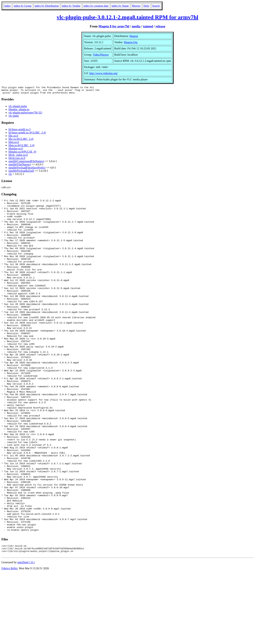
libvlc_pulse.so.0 (18, 156)
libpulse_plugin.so (19, 111)
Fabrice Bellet (9, 639)
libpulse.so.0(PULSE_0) (22, 153)
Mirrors (136, 6)
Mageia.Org (131, 42)
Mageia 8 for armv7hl (114, 26)
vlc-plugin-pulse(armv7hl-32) (25, 114)
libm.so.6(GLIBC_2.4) (21, 147)
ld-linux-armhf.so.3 (19, 131)
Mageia (134, 36)
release (160, 26)
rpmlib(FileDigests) (20, 166)
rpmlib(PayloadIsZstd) (21, 172)
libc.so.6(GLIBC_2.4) (21, 141)
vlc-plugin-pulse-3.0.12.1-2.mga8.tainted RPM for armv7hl (127, 17)
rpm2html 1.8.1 (26, 633)
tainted (148, 26)
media (136, 26)
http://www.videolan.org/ (103, 73)
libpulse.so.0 (16, 150)
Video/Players (101, 55)
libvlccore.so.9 (17, 160)
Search (156, 6)
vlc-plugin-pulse (18, 108)
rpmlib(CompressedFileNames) (26, 163)
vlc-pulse (14, 117)
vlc (10, 176)
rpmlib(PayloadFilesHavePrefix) (27, 169)
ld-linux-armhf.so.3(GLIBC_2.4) (27, 134)
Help (146, 6)
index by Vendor (71, 6)
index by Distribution (47, 6)
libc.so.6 (13, 137)
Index (7, 6)
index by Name (120, 6)
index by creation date (96, 6)
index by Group (22, 6)
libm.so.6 (14, 144)
